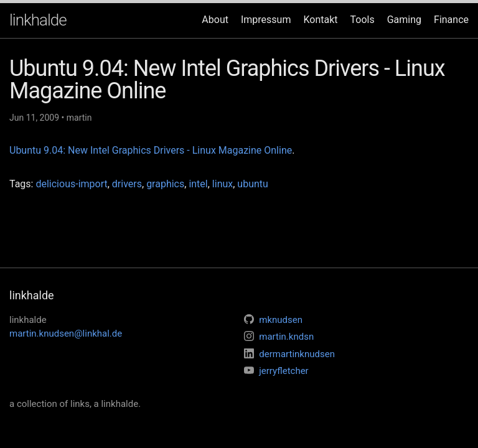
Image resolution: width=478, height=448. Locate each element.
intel (198, 184)
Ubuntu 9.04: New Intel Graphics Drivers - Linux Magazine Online (151, 150)
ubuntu (253, 184)
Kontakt (320, 20)
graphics (165, 184)
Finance (451, 20)
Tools (363, 20)
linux (223, 184)
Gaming (404, 20)
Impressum (266, 20)
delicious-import (71, 184)
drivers (127, 184)
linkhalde (38, 20)
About (215, 20)
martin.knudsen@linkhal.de (66, 334)
